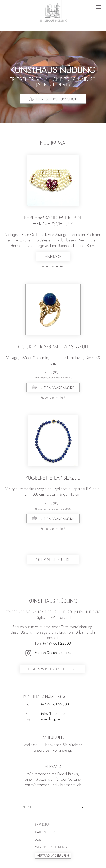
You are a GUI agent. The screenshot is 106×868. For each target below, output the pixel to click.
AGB (38, 840)
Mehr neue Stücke (53, 559)
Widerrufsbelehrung (51, 847)
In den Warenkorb (57, 388)
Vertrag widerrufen (53, 856)
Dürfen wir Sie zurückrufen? (52, 669)
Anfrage (53, 257)
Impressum (43, 825)
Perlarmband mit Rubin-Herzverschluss (53, 221)
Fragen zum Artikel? (53, 266)
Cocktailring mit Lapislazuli (53, 347)
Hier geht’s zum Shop (56, 99)
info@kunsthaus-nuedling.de (53, 716)
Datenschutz (45, 832)
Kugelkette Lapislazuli (53, 478)
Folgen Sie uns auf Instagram (53, 653)
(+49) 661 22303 (57, 643)
